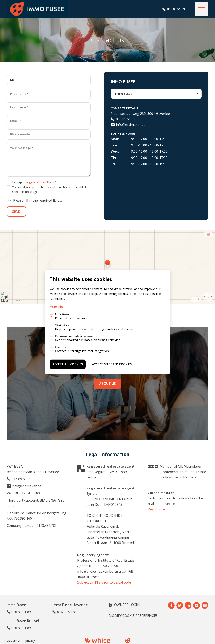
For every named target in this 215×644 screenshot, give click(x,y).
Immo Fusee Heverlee (70, 605)
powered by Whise (103, 640)
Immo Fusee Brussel (23, 621)
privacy (30, 641)
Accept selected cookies (112, 364)
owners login (127, 605)
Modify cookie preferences (133, 616)
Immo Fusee (123, 94)
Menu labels (202, 9)
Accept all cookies (68, 364)
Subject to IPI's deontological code (104, 582)
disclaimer (14, 641)
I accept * (50, 187)
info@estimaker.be (128, 125)
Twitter (180, 605)
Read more (156, 509)
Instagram (205, 605)
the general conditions (39, 182)
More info (56, 307)
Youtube (197, 605)
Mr (12, 80)
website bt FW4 (128, 641)
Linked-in (188, 605)
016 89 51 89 (176, 9)
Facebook (171, 605)
